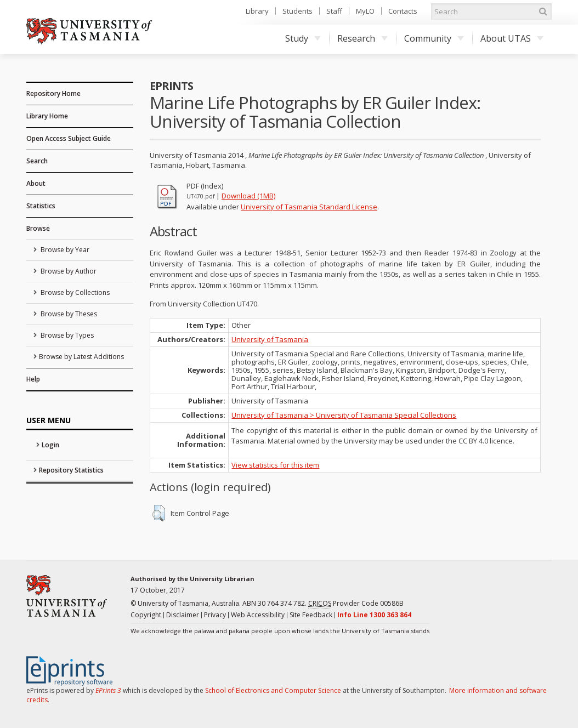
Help (33, 379)
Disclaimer (183, 615)
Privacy (215, 615)
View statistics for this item (275, 465)
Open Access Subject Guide (69, 138)
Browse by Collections (74, 292)
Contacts (403, 11)
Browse (38, 228)
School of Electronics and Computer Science (273, 690)
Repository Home (53, 93)
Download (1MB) (248, 196)
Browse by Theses (68, 314)
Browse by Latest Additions (81, 357)
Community (434, 38)
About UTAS (512, 38)
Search (37, 161)
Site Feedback (311, 615)
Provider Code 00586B (356, 604)
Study (303, 38)
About (36, 183)
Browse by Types (66, 335)
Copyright (146, 615)
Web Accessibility (258, 615)
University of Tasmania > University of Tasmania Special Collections (344, 415)
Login (50, 445)
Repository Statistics (71, 470)
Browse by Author (68, 271)
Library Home (47, 116)
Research (362, 38)
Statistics (41, 206)
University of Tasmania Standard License (309, 207)
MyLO (365, 11)
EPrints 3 (108, 690)
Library (257, 11)
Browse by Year (64, 250)
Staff (334, 11)
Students (297, 11)
